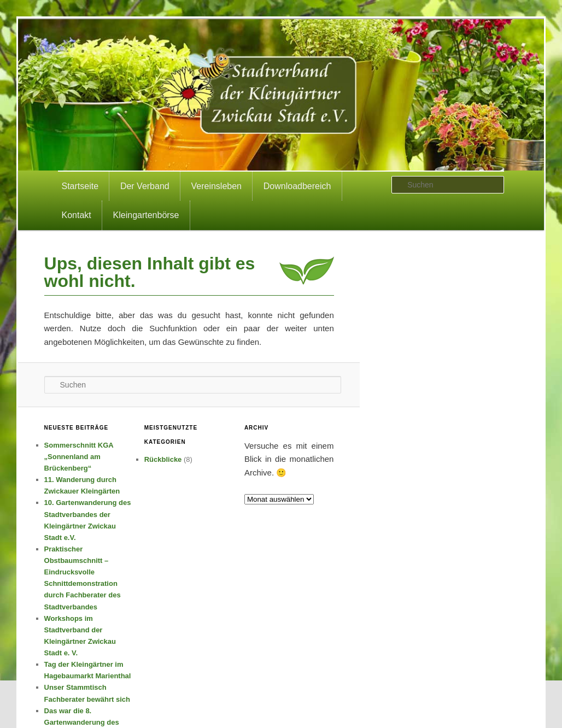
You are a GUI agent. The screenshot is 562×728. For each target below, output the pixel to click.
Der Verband (145, 186)
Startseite (80, 186)
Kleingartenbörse (146, 215)
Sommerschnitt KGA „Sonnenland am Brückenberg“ (79, 457)
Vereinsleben (217, 186)
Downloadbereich (297, 186)
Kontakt (77, 215)
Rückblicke (163, 459)
